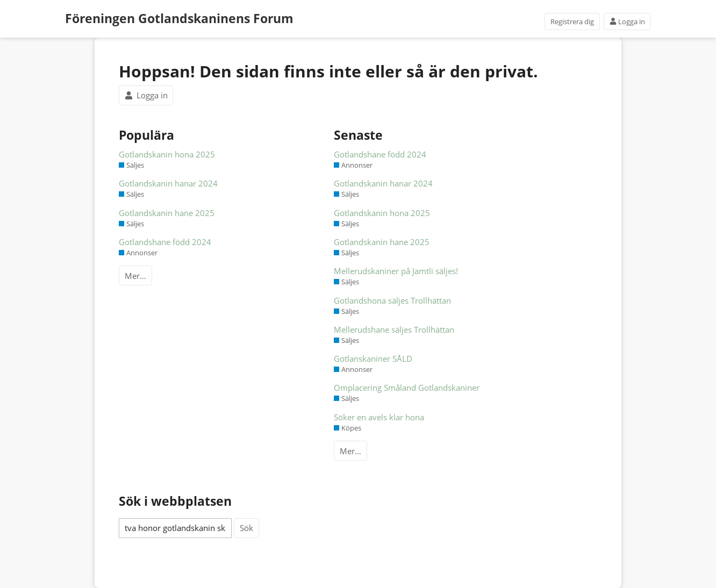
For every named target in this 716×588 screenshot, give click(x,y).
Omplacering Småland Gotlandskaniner (407, 388)
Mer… (135, 276)
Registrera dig (572, 21)
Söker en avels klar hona (379, 417)
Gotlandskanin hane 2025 (167, 213)
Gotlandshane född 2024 (165, 242)
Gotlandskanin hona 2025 (167, 154)
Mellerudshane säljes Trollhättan (394, 329)
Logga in (627, 21)
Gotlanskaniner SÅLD (373, 358)
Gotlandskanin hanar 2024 (168, 183)
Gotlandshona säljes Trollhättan (392, 300)
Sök (246, 528)
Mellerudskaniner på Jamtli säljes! (396, 271)
